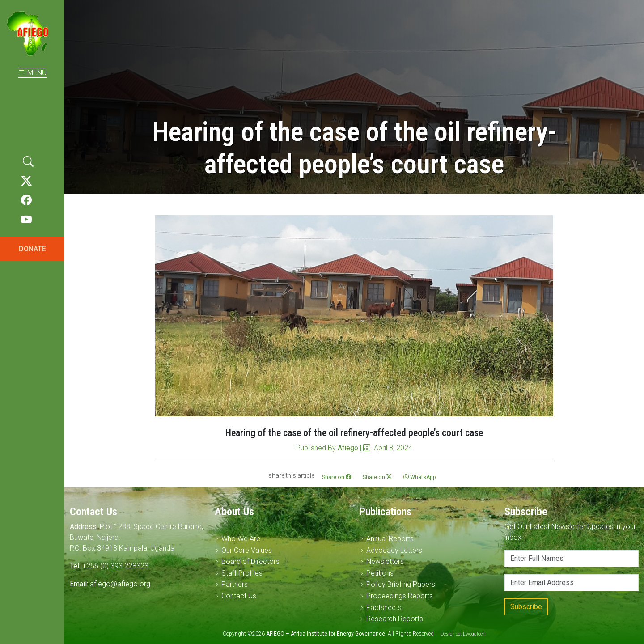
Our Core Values (247, 550)
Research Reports (395, 619)
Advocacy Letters (394, 550)
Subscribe (526, 607)
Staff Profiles (242, 573)
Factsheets (384, 608)
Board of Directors (250, 561)
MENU (32, 73)
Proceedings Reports (400, 596)
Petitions (380, 573)
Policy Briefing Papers (401, 584)
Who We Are (241, 539)
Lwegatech (474, 634)
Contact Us (239, 596)
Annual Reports (390, 539)
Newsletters (385, 561)
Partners (235, 584)
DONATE (32, 249)
